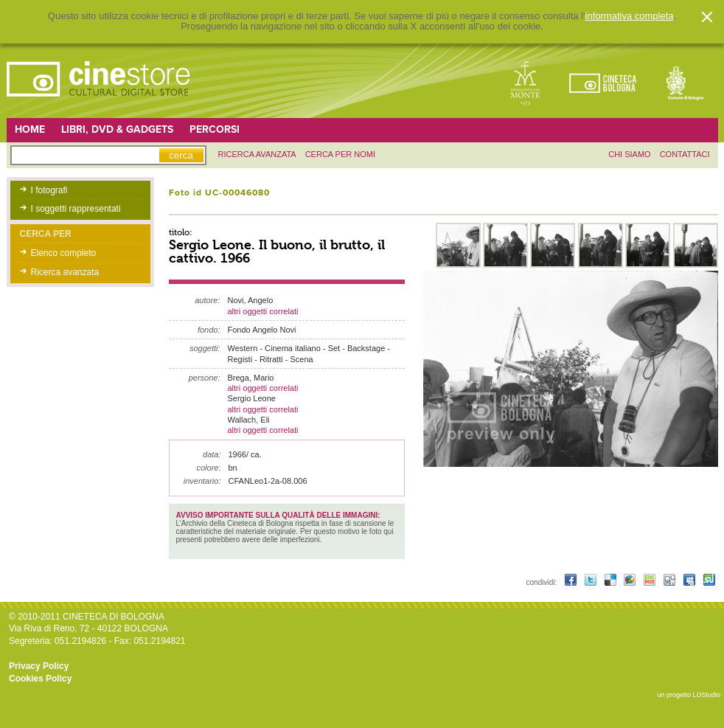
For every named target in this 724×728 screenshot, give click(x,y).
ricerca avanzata (257, 154)
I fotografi (49, 190)
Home (30, 129)
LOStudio (706, 695)
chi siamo (629, 154)
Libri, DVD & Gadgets (117, 129)
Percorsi (215, 129)
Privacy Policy (39, 666)
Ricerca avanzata (65, 272)
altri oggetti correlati (263, 311)
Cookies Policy (40, 679)
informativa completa (630, 16)
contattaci (685, 154)
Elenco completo (64, 253)
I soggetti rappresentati (76, 209)
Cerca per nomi (340, 154)
